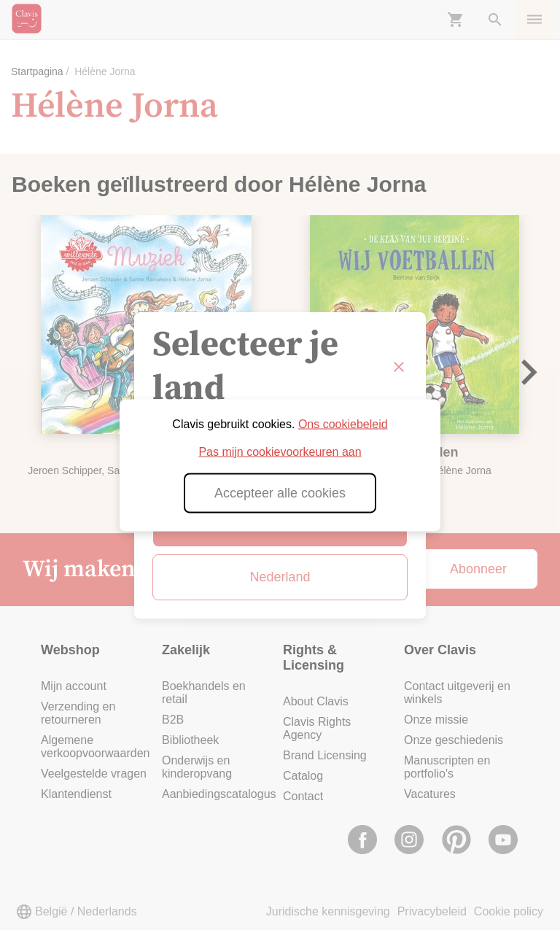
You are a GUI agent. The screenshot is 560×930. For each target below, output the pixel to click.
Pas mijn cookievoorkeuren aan (280, 451)
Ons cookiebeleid (343, 423)
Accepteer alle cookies (280, 492)
